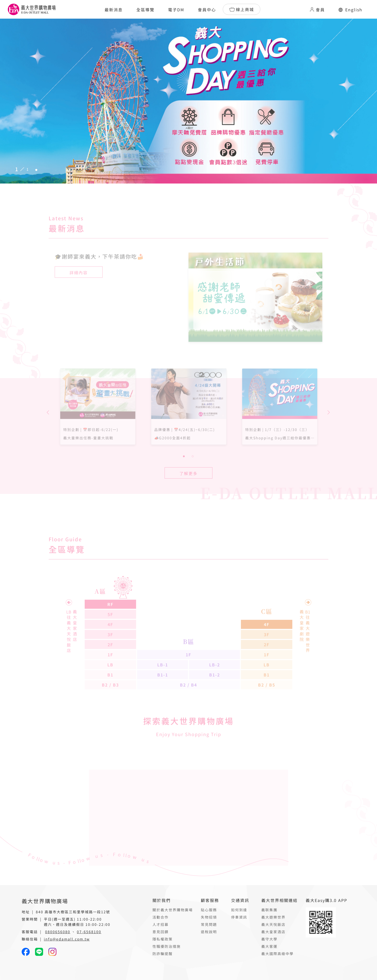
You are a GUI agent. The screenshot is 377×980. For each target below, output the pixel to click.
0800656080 (58, 932)
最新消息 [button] (114, 10)
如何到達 (239, 910)
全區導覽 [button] (145, 10)
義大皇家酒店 (273, 932)
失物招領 (209, 917)
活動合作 (161, 917)
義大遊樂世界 (273, 917)
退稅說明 (209, 932)
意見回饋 (161, 932)
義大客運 (269, 946)
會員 (317, 10)
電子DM (176, 10)
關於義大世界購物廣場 (173, 910)
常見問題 (209, 924)
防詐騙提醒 (163, 954)
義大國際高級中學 (277, 954)
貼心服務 (209, 910)
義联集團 (269, 910)
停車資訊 (239, 917)
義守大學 (269, 939)
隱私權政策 (163, 939)
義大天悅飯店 (273, 924)
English (350, 10)
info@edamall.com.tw (67, 939)
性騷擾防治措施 (167, 946)
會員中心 (207, 10)
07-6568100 (89, 932)
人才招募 (161, 924)
